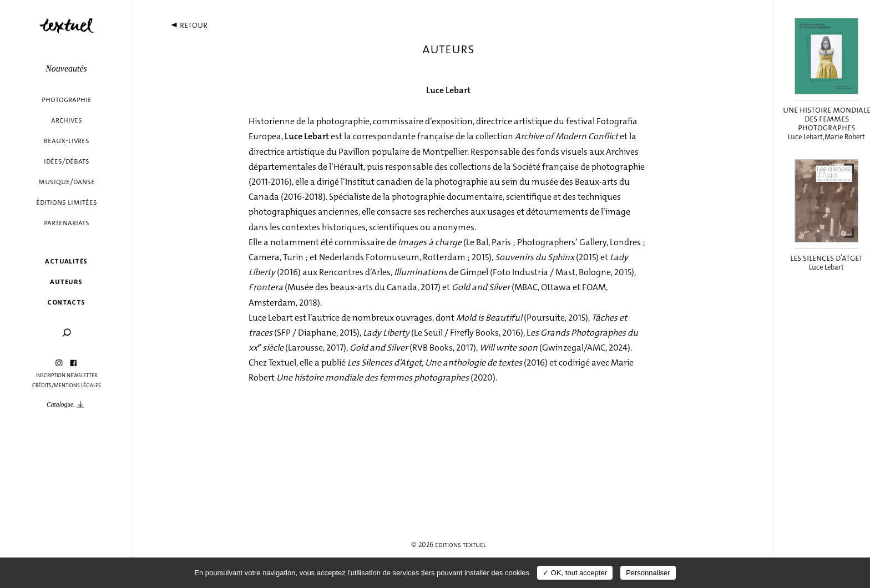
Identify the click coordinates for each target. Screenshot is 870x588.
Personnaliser (648, 573)
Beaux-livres (66, 141)
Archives (67, 120)
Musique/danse (67, 182)
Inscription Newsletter (67, 376)
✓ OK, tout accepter (575, 573)
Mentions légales (77, 386)
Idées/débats (67, 161)
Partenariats (67, 223)
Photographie (67, 100)
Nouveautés (66, 69)
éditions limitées (67, 202)
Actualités (66, 261)
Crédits (42, 386)
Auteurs (66, 282)
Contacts (66, 302)
